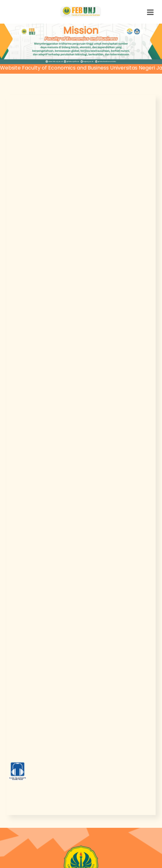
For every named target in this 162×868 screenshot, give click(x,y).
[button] (12, 44)
